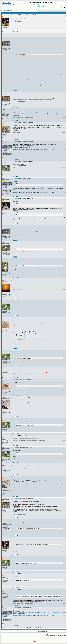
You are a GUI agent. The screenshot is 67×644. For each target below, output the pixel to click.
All (37, 34)
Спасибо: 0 (64, 21)
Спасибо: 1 (64, 253)
